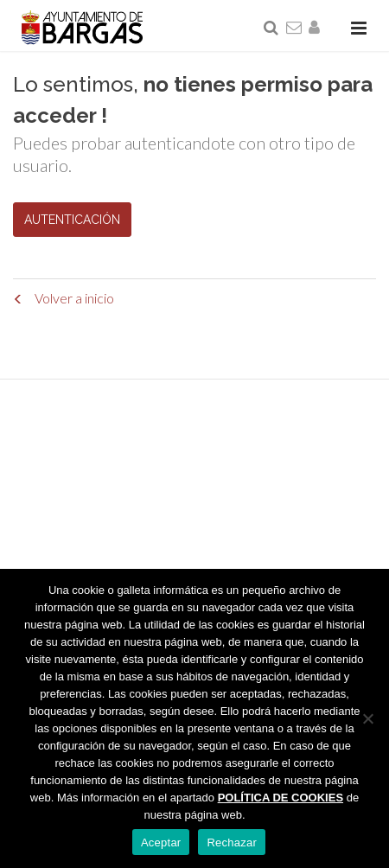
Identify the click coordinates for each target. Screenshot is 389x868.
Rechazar (232, 842)
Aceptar (161, 842)
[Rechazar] (367, 718)
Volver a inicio (64, 298)
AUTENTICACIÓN (72, 220)
